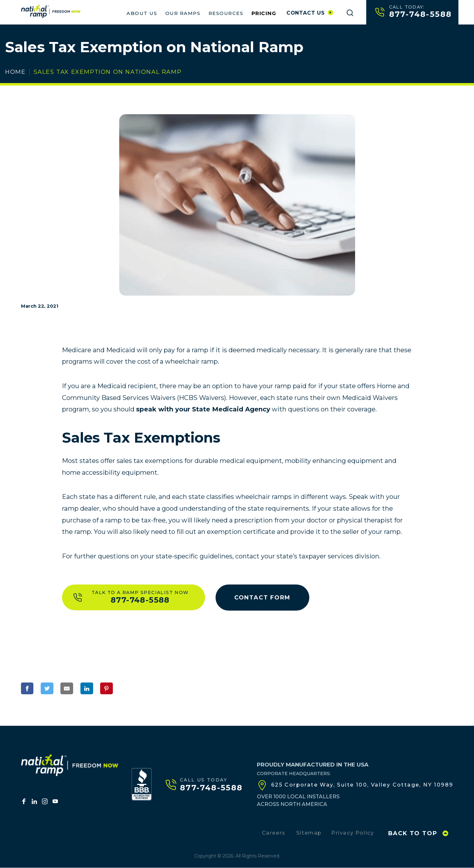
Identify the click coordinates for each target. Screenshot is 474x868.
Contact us (310, 13)
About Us (142, 13)
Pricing (264, 13)
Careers (274, 833)
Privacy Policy (353, 833)
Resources (226, 13)
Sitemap (309, 833)
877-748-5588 (414, 12)
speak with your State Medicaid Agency (203, 409)
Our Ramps (183, 13)
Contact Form (264, 598)
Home (15, 72)
